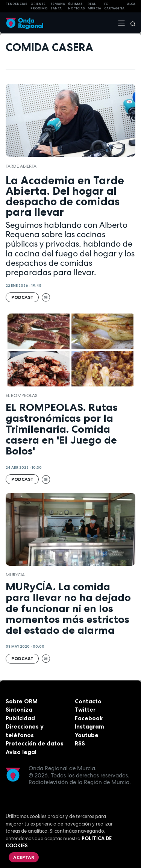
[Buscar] (130, 23)
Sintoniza (19, 710)
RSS (80, 743)
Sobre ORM (22, 701)
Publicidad (20, 718)
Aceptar (24, 857)
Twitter (85, 710)
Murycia (15, 575)
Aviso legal (21, 752)
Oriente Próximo (39, 6)
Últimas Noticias (77, 6)
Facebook (89, 718)
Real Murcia (94, 6)
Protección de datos (35, 743)
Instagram (89, 726)
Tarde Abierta (21, 166)
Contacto (88, 701)
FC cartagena (114, 6)
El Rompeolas (22, 395)
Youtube (87, 735)
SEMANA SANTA (58, 6)
